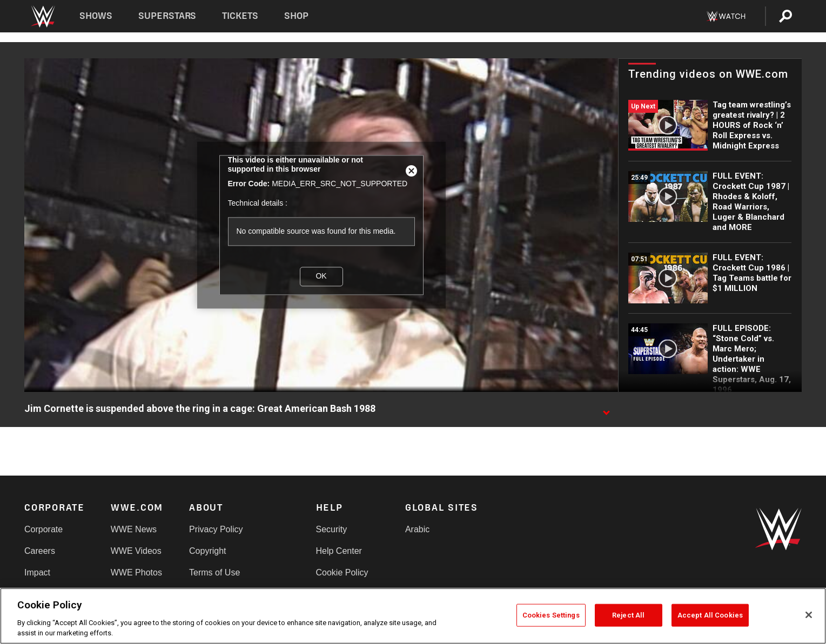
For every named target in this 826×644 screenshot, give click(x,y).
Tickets (240, 16)
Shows (96, 16)
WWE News (134, 529)
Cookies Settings (551, 615)
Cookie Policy (342, 572)
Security (332, 529)
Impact (37, 572)
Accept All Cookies (710, 615)
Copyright (207, 551)
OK (321, 276)
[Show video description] (606, 409)
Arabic (417, 529)
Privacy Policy (216, 529)
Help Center (339, 551)
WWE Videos (136, 551)
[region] (413, 616)
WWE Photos (136, 572)
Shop (296, 16)
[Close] (809, 615)
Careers (40, 551)
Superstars (167, 16)
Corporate (43, 529)
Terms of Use (214, 572)
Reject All (628, 615)
